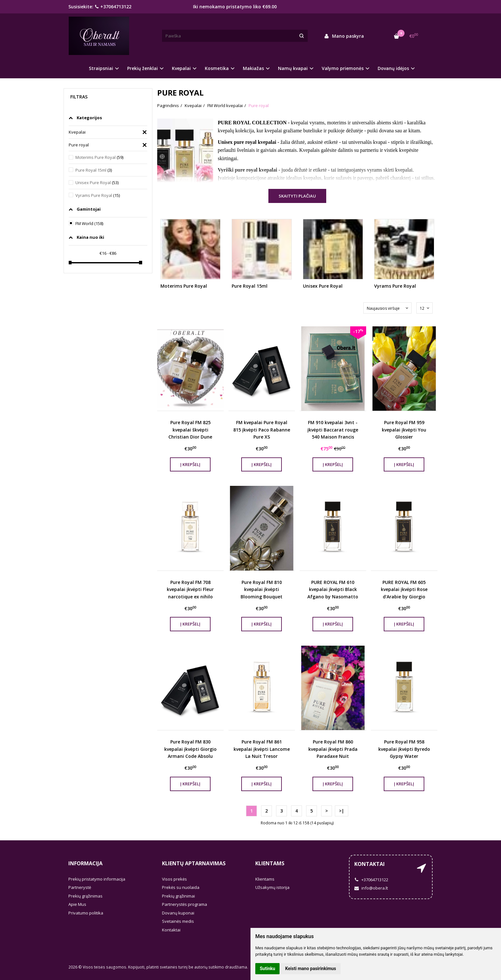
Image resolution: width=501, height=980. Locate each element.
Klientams (270, 863)
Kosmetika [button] (217, 68)
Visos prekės (174, 879)
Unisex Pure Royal (97, 183)
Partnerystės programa (185, 904)
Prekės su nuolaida (181, 887)
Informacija (85, 863)
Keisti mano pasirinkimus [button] (311, 968)
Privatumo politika (86, 913)
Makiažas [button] (253, 68)
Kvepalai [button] (181, 68)
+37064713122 (113, 7)
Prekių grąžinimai (178, 896)
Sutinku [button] (267, 968)
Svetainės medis (178, 921)
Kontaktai (171, 930)
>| (342, 811)
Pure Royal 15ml (94, 170)
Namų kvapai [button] (293, 68)
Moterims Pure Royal (99, 157)
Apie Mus (77, 904)
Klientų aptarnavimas (194, 863)
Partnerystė (80, 887)
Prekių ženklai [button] (143, 68)
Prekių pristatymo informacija (97, 879)
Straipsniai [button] (101, 68)
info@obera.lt (371, 888)
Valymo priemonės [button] (343, 68)
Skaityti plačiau (297, 196)
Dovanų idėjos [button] (393, 68)
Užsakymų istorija (272, 887)
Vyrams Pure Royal (98, 195)
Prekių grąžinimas (85, 896)
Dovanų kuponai (178, 913)
